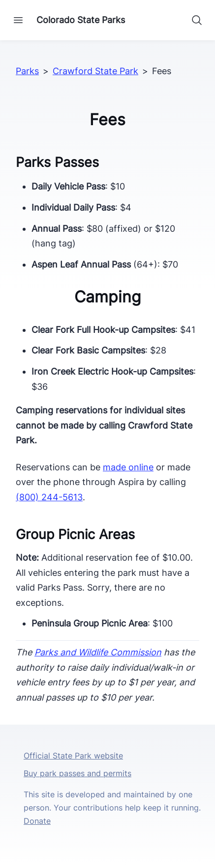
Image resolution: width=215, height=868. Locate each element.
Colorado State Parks (81, 20)
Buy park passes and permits (77, 773)
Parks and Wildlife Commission (98, 652)
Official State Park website (73, 756)
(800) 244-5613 (49, 497)
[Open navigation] (18, 20)
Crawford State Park (95, 71)
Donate (37, 821)
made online (128, 467)
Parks (27, 71)
